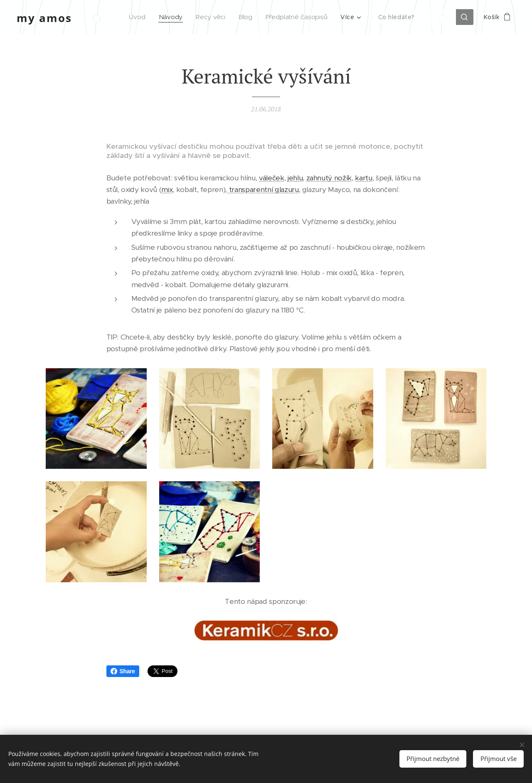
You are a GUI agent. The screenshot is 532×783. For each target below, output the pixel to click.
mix (167, 190)
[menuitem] (141, 17)
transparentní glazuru (263, 190)
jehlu (295, 178)
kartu (363, 178)
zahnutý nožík (329, 178)
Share (123, 671)
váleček (272, 178)
